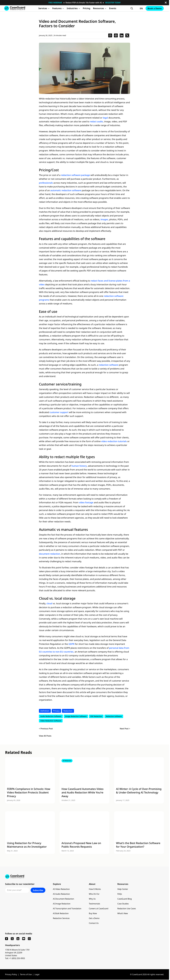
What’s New (123, 913)
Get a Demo (94, 918)
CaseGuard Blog (125, 899)
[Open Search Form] (132, 8)
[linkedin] (18, 939)
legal (105, 118)
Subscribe (38, 890)
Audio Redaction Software (51, 716)
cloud (49, 603)
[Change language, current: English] (139, 8)
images (104, 219)
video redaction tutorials (114, 441)
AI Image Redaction (62, 904)
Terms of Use (26, 974)
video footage (86, 502)
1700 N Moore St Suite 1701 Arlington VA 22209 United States (17, 953)
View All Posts (45, 736)
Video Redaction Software (51, 721)
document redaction (50, 554)
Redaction (68, 711)
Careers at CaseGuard (99, 909)
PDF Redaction (96, 716)
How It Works (95, 889)
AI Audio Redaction (61, 894)
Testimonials (94, 904)
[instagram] (29, 939)
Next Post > (125, 729)
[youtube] (24, 939)
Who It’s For (94, 894)
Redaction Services (61, 918)
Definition (45, 711)
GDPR (71, 644)
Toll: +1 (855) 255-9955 (15, 958)
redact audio (96, 121)
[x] (12, 939)
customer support (59, 412)
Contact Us (94, 923)
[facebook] (7, 939)
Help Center (123, 889)
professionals (46, 183)
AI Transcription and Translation (67, 909)
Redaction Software (114, 716)
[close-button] (166, 3)
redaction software (109, 365)
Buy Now (93, 913)
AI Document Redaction (64, 899)
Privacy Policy (11, 974)
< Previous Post (46, 729)
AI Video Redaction (61, 889)
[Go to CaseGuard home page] (15, 8)
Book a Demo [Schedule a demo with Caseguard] (155, 8)
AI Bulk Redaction (61, 913)
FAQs (120, 894)
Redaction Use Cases (127, 909)
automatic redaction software (66, 190)
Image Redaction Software (76, 716)
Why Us (92, 899)
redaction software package (75, 175)
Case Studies (123, 904)
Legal (37, 974)
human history (79, 466)
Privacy (56, 711)
